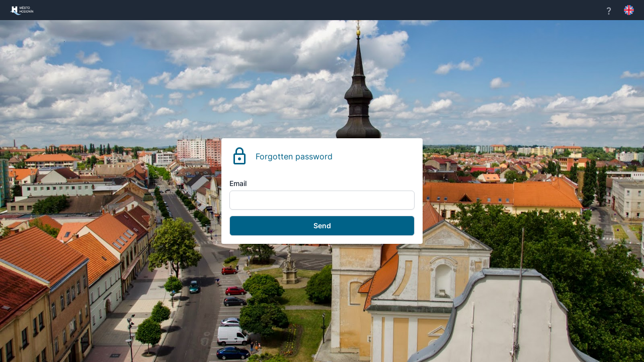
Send (322, 225)
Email (238, 183)
